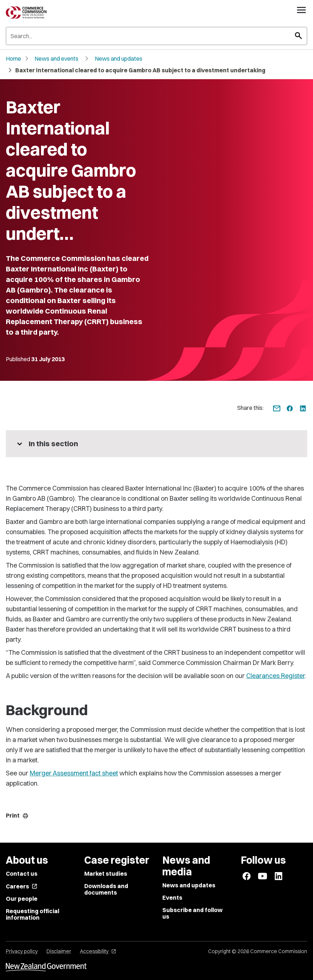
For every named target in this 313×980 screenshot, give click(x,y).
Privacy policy (22, 951)
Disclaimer (59, 951)
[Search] (156, 36)
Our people (22, 899)
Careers (22, 886)
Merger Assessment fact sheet (74, 773)
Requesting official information (32, 914)
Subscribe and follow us (192, 913)
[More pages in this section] (156, 444)
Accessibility (98, 951)
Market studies (106, 874)
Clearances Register (275, 676)
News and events (56, 59)
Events (172, 898)
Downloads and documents (106, 889)
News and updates (119, 59)
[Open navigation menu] (301, 10)
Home (13, 59)
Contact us (22, 874)
